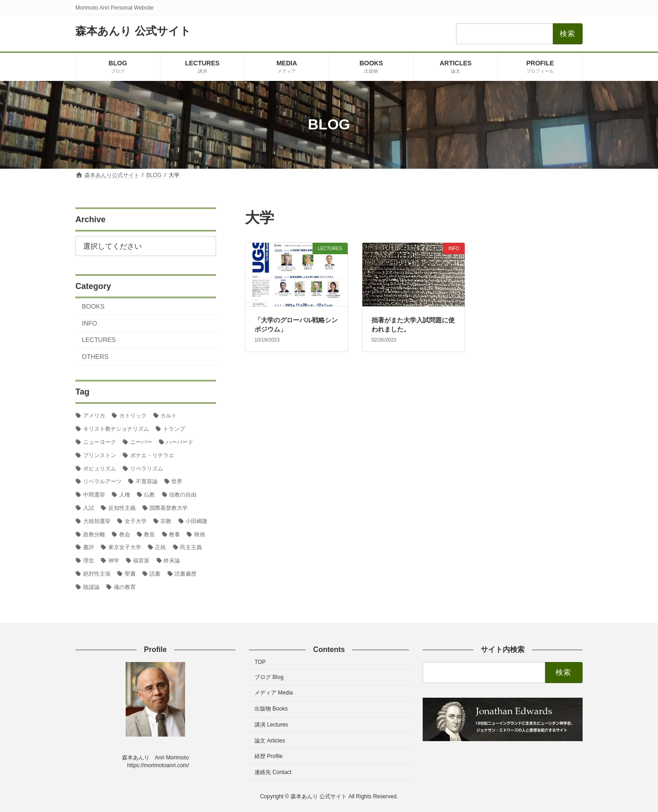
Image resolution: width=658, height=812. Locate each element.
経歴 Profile (268, 757)
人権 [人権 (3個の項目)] (125, 495)
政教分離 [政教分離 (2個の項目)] (94, 534)
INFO (89, 323)
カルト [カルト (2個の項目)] (169, 416)
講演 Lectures (271, 725)
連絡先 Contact (273, 772)
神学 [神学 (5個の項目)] (114, 561)
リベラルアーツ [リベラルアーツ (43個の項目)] (102, 481)
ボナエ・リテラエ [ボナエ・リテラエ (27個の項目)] (152, 455)
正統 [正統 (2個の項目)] (160, 547)
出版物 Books (271, 709)
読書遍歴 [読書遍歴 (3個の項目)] (186, 574)
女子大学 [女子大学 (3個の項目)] (136, 521)
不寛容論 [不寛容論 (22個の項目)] (147, 481)
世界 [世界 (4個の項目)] (177, 481)
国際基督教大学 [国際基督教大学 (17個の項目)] (169, 508)
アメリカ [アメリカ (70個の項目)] (94, 416)
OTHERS (95, 357)
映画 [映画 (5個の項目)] (200, 534)
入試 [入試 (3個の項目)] (89, 508)
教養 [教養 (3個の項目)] (175, 534)
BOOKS (93, 306)
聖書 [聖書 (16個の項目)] (130, 574)
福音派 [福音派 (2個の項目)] (141, 561)
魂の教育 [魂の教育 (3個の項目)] (125, 587)
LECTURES (99, 340)
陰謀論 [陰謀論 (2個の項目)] (91, 587)
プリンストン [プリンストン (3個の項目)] (100, 455)
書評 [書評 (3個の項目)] (89, 547)
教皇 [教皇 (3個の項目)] (149, 534)
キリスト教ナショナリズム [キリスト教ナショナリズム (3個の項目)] (116, 429)
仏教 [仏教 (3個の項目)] (149, 495)
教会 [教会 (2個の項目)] (125, 534)
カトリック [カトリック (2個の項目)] (133, 416)
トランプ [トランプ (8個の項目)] (174, 429)
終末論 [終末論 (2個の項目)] (172, 561)
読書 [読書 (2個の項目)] (155, 574)
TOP (260, 662)
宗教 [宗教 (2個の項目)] (166, 521)
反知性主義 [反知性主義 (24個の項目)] (122, 508)
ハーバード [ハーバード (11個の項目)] (180, 442)
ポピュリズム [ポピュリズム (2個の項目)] (100, 468)
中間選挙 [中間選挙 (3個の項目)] (94, 495)
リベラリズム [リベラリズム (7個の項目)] (147, 468)
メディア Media (274, 693)
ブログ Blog (269, 677)
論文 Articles (270, 741)
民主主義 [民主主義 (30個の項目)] (191, 547)
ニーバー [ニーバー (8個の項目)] (141, 442)
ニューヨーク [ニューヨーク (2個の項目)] (100, 442)
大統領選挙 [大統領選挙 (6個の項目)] (97, 521)
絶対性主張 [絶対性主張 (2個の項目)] (97, 574)
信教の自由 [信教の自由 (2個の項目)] (183, 495)
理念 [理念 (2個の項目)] (89, 561)
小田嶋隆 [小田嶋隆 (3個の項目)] (196, 521)
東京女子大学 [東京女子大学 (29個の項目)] (125, 547)
